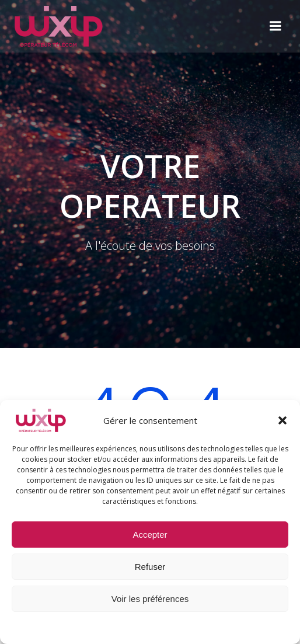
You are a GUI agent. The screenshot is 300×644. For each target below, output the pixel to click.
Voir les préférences (150, 599)
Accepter (150, 535)
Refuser (150, 567)
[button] (282, 420)
